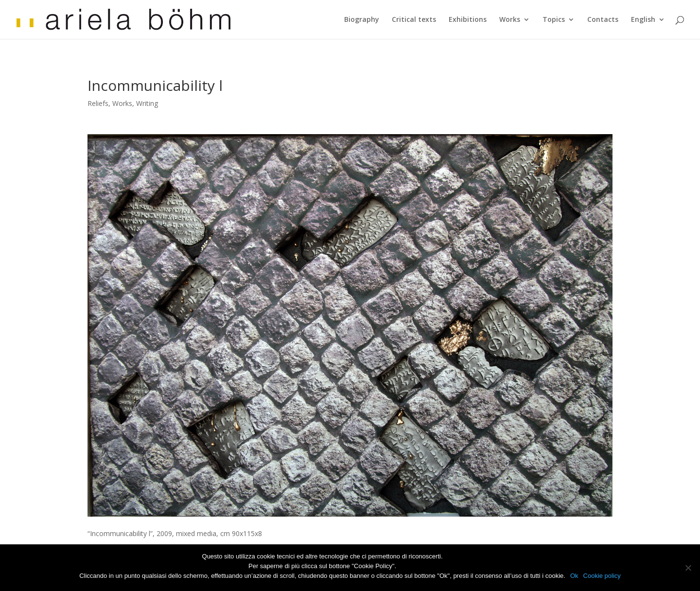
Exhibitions (468, 20)
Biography (362, 20)
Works (510, 20)
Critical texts (414, 20)
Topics (554, 20)
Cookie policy (602, 576)
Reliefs (98, 103)
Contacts (603, 20)
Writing (147, 103)
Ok (574, 576)
